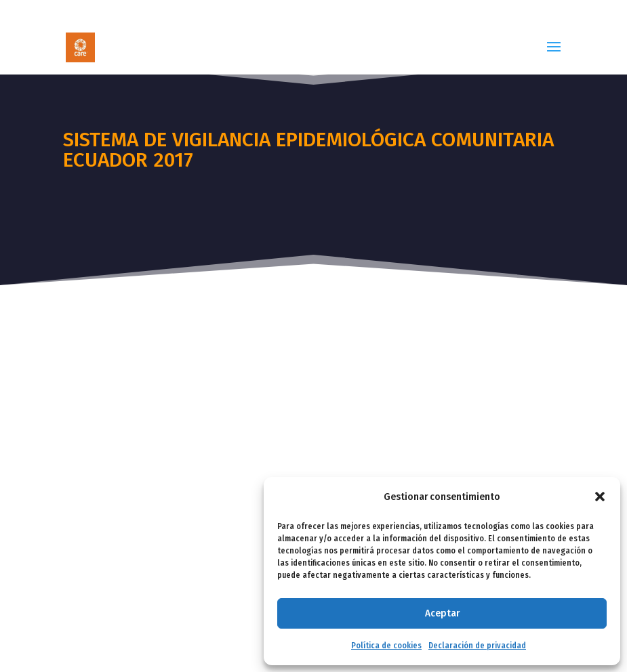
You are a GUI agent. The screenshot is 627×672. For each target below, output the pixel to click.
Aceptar (442, 613)
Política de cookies (386, 646)
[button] (600, 497)
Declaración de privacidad (477, 646)
